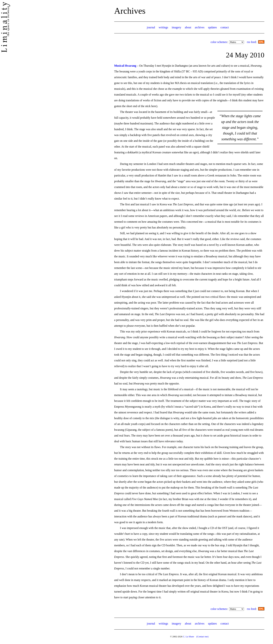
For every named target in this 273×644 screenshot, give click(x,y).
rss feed (251, 42)
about (188, 27)
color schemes (219, 42)
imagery (176, 27)
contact (225, 27)
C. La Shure (189, 637)
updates (212, 27)
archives (200, 27)
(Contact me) (202, 637)
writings (163, 27)
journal (151, 27)
